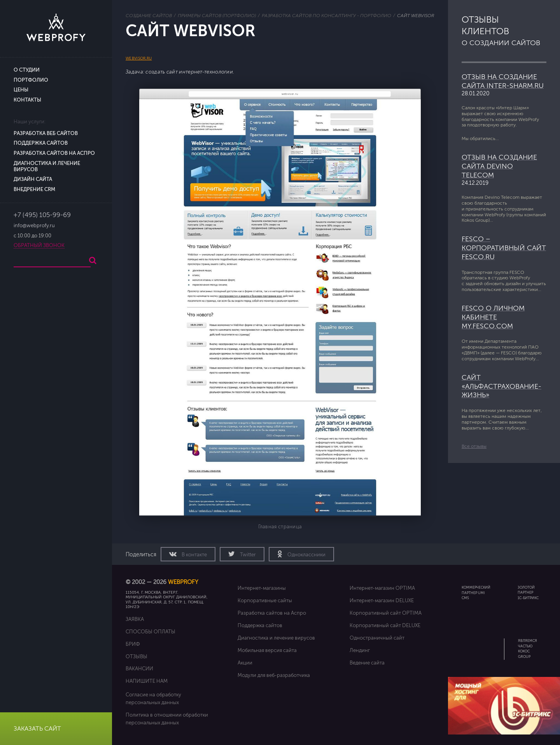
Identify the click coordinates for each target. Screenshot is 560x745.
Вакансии (139, 669)
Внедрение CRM (34, 189)
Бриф (133, 644)
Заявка (135, 619)
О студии (27, 70)
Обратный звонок (39, 245)
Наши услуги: (30, 122)
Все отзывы (474, 446)
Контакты (27, 100)
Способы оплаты (150, 632)
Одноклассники (306, 555)
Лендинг (360, 650)
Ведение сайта (367, 663)
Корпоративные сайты (265, 600)
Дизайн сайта (33, 179)
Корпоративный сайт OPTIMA (386, 613)
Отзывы (136, 656)
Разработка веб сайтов (46, 133)
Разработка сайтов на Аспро (54, 153)
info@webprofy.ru (34, 226)
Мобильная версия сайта (267, 650)
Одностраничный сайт (377, 638)
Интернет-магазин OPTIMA (382, 588)
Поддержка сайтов (41, 143)
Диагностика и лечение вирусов (276, 638)
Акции (245, 663)
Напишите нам (147, 681)
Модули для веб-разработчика (274, 675)
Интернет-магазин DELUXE (382, 600)
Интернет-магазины (262, 588)
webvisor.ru (139, 58)
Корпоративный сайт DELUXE (385, 625)
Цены (21, 90)
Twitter (247, 555)
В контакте (194, 555)
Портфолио (31, 80)
